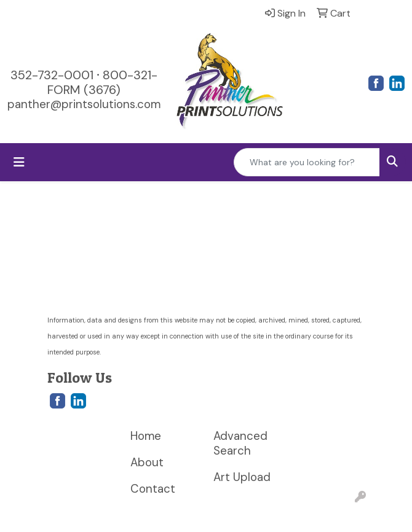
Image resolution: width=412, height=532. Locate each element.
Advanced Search (240, 443)
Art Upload (242, 477)
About (147, 462)
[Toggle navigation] (19, 162)
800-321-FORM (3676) (102, 82)
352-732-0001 (52, 75)
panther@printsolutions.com (84, 104)
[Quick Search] (307, 162)
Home (146, 436)
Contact (153, 489)
